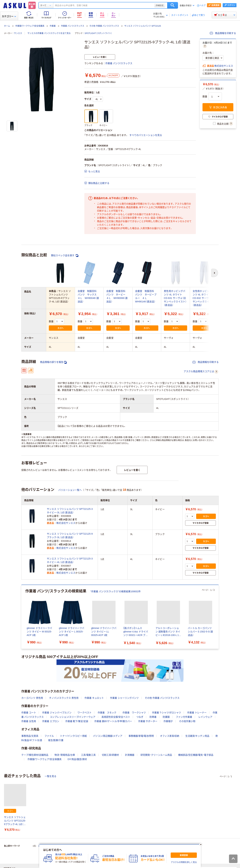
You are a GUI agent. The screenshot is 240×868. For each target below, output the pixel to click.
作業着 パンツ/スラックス (73, 26)
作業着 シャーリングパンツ (124, 698)
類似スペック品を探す (65, 255)
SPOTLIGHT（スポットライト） (98, 33)
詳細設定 (160, 5)
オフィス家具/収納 (170, 736)
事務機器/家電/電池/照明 (141, 736)
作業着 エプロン (51, 721)
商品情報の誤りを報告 (53, 362)
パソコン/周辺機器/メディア (108, 736)
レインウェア (205, 717)
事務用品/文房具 (30, 736)
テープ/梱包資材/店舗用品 (35, 755)
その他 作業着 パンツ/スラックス (104, 26)
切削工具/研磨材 (110, 755)
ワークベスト (84, 713)
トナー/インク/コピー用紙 (73, 736)
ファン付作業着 (184, 717)
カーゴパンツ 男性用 (32, 698)
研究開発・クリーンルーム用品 (156, 755)
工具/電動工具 (88, 755)
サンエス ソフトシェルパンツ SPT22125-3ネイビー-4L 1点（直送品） (70, 560)
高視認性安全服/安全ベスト (116, 717)
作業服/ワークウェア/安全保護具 (30, 26)
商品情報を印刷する (223, 33)
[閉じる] (201, 845)
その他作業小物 (187, 721)
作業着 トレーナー (197, 713)
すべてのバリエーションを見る (146, 135)
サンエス (18, 33)
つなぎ (140, 717)
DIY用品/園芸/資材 (77, 759)
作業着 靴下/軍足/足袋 (77, 721)
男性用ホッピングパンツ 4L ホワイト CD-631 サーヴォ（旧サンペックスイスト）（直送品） (175, 298)
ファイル (49, 736)
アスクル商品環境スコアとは (201, 372)
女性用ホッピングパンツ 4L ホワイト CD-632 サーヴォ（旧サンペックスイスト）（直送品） (204, 298)
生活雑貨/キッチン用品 (197, 736)
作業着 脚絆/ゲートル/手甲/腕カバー (113, 721)
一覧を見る (50, 776)
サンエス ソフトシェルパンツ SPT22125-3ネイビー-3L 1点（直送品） (70, 511)
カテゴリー (9, 16)
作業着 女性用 (29, 721)
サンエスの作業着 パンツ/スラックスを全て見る (49, 33)
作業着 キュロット (94, 698)
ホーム (7, 26)
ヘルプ (202, 6)
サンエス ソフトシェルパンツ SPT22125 (143, 26)
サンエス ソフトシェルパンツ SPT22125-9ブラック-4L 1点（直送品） (15, 821)
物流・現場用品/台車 (65, 755)
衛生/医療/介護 (56, 740)
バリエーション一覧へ (70, 490)
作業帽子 (168, 721)
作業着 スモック (107, 713)
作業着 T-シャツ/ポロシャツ (166, 713)
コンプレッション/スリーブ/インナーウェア (73, 717)
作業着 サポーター (148, 721)
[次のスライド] (218, 617)
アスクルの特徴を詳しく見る (184, 862)
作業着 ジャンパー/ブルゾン (57, 713)
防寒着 (153, 717)
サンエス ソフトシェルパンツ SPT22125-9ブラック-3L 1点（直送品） (70, 536)
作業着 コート (29, 713)
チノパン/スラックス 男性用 (64, 698)
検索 (173, 5)
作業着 (53, 26)
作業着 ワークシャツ (134, 713)
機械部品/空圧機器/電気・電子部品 (196, 755)
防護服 (166, 717)
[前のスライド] (22, 617)
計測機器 (130, 755)
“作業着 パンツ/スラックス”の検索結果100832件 (115, 591)
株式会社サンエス (224, 66)
